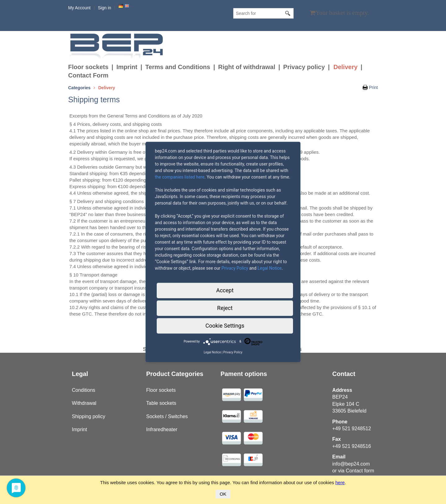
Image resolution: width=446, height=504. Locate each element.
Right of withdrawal (247, 67)
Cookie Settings (225, 326)
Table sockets (161, 403)
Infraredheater (162, 429)
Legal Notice (269, 268)
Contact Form (88, 75)
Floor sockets (88, 67)
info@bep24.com (351, 464)
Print (373, 87)
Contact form (360, 471)
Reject (225, 308)
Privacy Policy (235, 268)
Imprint (127, 67)
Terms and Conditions (178, 67)
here (340, 482)
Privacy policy (304, 67)
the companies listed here (180, 177)
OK (223, 494)
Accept (225, 290)
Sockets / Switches (167, 416)
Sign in (105, 8)
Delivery (345, 67)
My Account (79, 8)
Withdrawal (84, 403)
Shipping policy (89, 416)
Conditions (84, 390)
